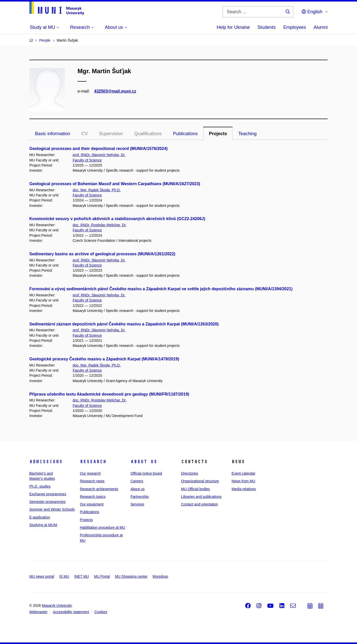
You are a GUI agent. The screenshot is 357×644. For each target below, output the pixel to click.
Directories (190, 473)
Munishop (160, 576)
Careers (137, 481)
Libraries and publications (201, 497)
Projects (218, 134)
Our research (90, 473)
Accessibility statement (71, 612)
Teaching (247, 134)
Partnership (140, 497)
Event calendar (243, 473)
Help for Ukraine (233, 27)
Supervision (111, 134)
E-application (40, 517)
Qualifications (148, 134)
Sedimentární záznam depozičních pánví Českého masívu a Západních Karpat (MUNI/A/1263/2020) (124, 324)
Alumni (321, 27)
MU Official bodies (195, 489)
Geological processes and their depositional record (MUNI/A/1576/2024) (98, 149)
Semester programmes (47, 502)
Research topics (93, 497)
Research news (92, 481)
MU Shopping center (131, 576)
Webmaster (38, 612)
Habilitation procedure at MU (102, 527)
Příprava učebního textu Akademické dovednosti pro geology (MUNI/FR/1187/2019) (109, 394)
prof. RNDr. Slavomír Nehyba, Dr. (99, 155)
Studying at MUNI (43, 525)
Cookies (101, 612)
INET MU (81, 576)
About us (144, 462)
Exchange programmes (48, 494)
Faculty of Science (87, 160)
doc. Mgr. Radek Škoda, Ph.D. (97, 190)
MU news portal (42, 576)
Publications (185, 134)
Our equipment (92, 504)
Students (267, 27)
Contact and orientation (200, 504)
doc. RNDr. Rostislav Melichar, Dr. (100, 225)
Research (93, 462)
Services (137, 504)
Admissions (46, 462)
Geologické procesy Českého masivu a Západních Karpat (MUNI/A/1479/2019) (104, 359)
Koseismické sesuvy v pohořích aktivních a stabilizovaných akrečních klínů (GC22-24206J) (117, 219)
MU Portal (102, 576)
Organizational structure (200, 481)
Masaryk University (57, 605)
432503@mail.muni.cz (115, 91)
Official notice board (146, 473)
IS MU (64, 576)
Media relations (244, 489)
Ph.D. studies (40, 486)
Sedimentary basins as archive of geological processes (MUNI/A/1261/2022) (102, 254)
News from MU (243, 481)
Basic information (53, 134)
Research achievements (99, 489)
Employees (295, 27)
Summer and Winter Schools (52, 509)
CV (85, 134)
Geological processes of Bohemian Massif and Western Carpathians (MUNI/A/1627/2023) (115, 184)
